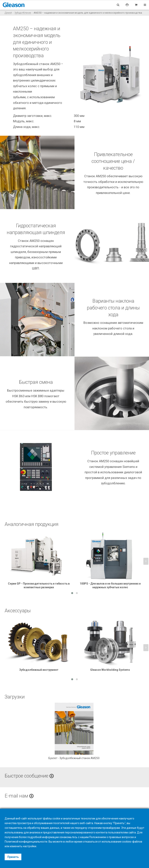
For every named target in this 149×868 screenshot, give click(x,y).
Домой (8, 13)
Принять (13, 857)
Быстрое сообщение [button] (29, 776)
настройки (30, 846)
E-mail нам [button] (19, 796)
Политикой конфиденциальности (26, 842)
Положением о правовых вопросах (112, 837)
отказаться (90, 842)
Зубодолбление (23, 13)
